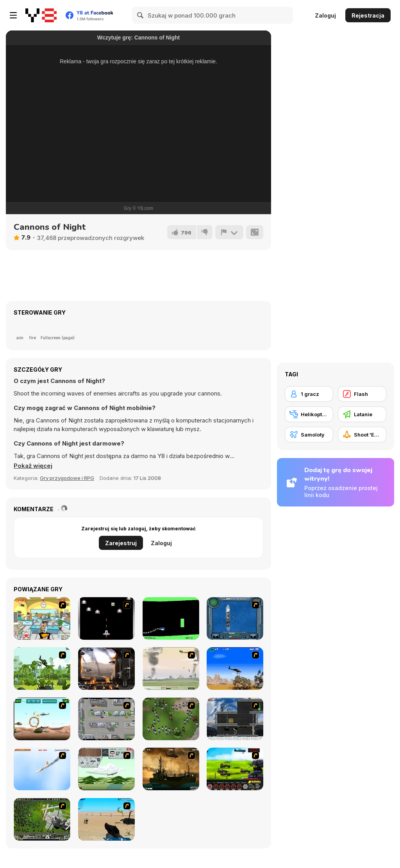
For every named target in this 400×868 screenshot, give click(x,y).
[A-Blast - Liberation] (106, 618)
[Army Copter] (42, 719)
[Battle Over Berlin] (171, 668)
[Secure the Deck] (171, 769)
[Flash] (362, 394)
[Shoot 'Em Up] (362, 435)
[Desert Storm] (235, 668)
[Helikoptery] (309, 414)
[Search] (141, 15)
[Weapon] (106, 819)
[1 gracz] (309, 394)
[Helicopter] (171, 618)
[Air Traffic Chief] (42, 819)
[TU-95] (106, 769)
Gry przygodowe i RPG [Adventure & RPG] (67, 478)
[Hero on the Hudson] (42, 769)
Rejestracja (368, 15)
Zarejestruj (121, 543)
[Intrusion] (235, 719)
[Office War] (42, 618)
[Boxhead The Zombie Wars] (171, 719)
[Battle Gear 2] (235, 769)
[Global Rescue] (42, 668)
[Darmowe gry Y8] (41, 15)
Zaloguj (325, 15)
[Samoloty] (309, 435)
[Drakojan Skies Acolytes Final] (106, 668)
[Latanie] (362, 414)
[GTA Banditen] (106, 719)
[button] (33, 466)
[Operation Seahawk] (235, 618)
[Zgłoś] (229, 232)
